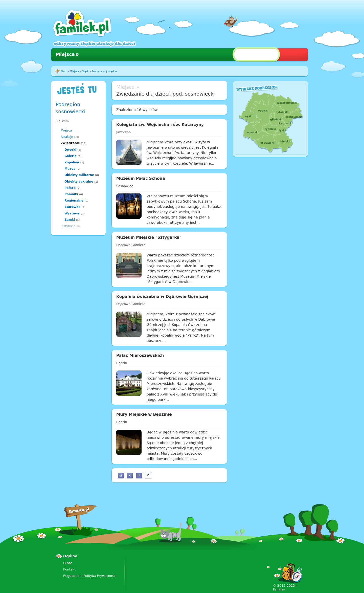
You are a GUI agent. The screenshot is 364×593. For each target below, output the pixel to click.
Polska (96, 71)
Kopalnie (72, 162)
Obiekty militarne (79, 175)
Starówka (72, 207)
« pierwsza (121, 476)
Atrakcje (67, 137)
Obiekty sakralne (79, 182)
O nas (68, 563)
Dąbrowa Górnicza (131, 245)
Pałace (70, 188)
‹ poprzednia (130, 476)
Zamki (70, 220)
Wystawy (72, 213)
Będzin (122, 363)
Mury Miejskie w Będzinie (144, 414)
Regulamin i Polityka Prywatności (90, 576)
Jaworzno (123, 132)
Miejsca (65, 54)
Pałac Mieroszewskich (140, 356)
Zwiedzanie (70, 143)
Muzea (70, 169)
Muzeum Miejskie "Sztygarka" (149, 237)
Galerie (71, 156)
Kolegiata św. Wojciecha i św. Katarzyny (160, 125)
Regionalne (74, 201)
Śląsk (85, 71)
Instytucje (68, 226)
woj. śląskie (110, 71)
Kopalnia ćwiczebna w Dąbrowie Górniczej (162, 297)
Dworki (70, 150)
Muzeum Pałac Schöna (141, 179)
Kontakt (69, 569)
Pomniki (71, 194)
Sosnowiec (125, 186)
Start (64, 71)
